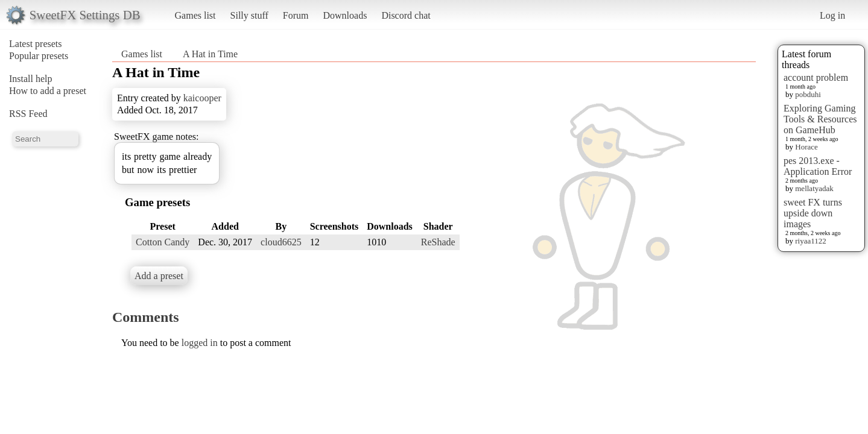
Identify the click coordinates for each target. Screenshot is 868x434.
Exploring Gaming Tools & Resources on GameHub (820, 119)
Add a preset (159, 276)
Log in (832, 15)
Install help (31, 79)
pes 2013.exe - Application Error (818, 166)
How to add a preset (48, 91)
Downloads (345, 15)
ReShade (438, 242)
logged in (200, 343)
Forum (296, 15)
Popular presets (39, 56)
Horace (806, 147)
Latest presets (36, 44)
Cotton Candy (163, 242)
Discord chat (406, 15)
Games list (195, 15)
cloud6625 (281, 242)
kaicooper (202, 98)
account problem (816, 77)
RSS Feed (28, 114)
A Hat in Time (210, 54)
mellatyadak (814, 188)
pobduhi (808, 94)
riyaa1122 (811, 241)
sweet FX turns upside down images (813, 213)
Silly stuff (249, 15)
